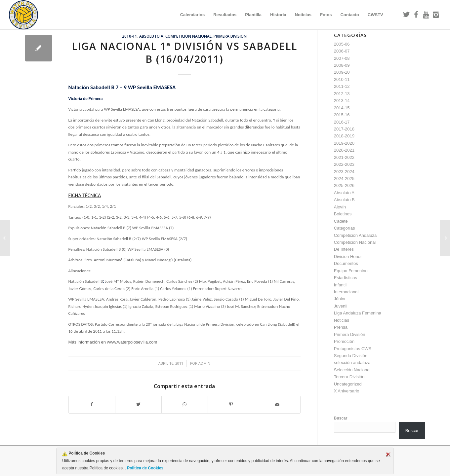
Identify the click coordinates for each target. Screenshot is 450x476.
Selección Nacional (352, 370)
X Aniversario (347, 391)
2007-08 (342, 58)
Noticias (342, 320)
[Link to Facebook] (416, 15)
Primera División (230, 36)
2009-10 (342, 72)
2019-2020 (344, 143)
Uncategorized (348, 384)
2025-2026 (344, 185)
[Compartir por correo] (277, 404)
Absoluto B (344, 200)
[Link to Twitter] (406, 15)
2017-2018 (344, 129)
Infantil (340, 285)
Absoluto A (151, 36)
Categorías (345, 228)
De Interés (344, 249)
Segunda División (351, 356)
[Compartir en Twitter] (138, 404)
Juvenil (341, 306)
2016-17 (342, 122)
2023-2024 (344, 172)
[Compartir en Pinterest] (231, 404)
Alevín (340, 207)
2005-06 (342, 44)
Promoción (344, 341)
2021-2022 (344, 157)
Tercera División (349, 377)
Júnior (340, 299)
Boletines (343, 214)
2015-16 (342, 115)
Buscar (341, 418)
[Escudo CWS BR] (23, 15)
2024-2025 (344, 179)
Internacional (346, 292)
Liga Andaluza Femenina (358, 313)
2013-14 (342, 101)
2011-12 (342, 86)
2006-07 (342, 51)
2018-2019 (344, 136)
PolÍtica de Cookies (145, 468)
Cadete (341, 221)
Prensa (341, 327)
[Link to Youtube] (426, 15)
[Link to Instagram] (436, 15)
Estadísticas (346, 278)
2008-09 (342, 65)
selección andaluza (352, 363)
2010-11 (130, 36)
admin (204, 363)
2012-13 (342, 94)
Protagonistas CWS (353, 349)
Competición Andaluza (355, 235)
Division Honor (348, 256)
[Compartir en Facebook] (92, 404)
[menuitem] (192, 15)
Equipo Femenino (351, 271)
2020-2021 (344, 150)
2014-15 (342, 108)
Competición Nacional (188, 36)
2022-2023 (344, 164)
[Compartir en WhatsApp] (185, 404)
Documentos (346, 263)
